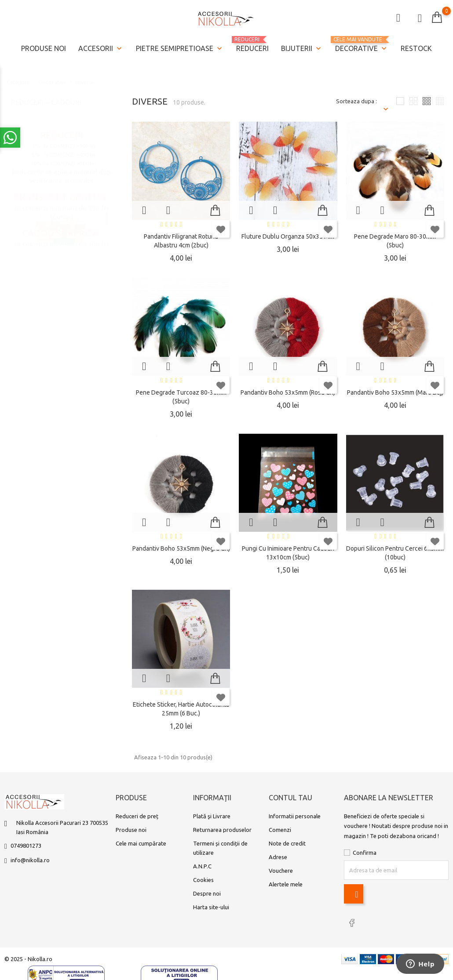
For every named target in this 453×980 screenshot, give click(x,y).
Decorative (362, 45)
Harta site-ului (211, 907)
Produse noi (44, 48)
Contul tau (290, 798)
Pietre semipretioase (180, 49)
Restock (416, 48)
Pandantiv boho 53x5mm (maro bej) (395, 392)
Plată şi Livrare (212, 816)
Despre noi (207, 893)
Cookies (203, 880)
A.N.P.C (202, 866)
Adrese (278, 857)
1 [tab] (107, 210)
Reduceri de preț (137, 816)
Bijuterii (302, 49)
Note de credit (287, 843)
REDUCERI (252, 44)
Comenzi (280, 830)
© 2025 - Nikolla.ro (28, 959)
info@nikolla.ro (30, 860)
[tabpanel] (62, 211)
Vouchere (281, 871)
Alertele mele (286, 884)
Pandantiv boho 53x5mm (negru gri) (181, 548)
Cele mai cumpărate (141, 843)
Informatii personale (295, 816)
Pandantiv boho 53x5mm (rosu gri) (288, 392)
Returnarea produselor (222, 830)
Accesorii (101, 49)
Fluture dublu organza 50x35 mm (288, 236)
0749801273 (26, 846)
